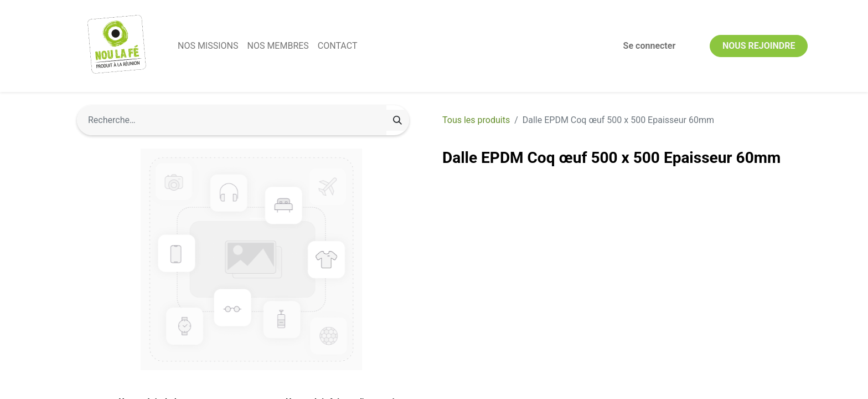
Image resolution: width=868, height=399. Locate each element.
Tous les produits (476, 120)
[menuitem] (208, 46)
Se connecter (650, 46)
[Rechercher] (397, 120)
